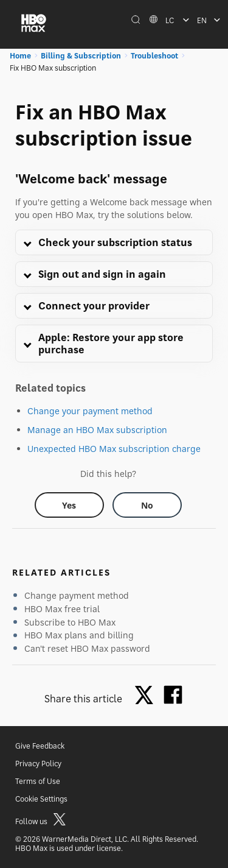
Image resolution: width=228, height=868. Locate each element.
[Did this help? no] (147, 505)
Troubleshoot (154, 56)
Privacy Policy (38, 764)
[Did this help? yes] (69, 505)
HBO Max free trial (62, 609)
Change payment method (77, 595)
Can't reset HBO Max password (87, 648)
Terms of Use (38, 781)
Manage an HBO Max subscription (97, 430)
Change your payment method (90, 411)
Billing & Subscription (81, 56)
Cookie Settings (41, 799)
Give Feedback (40, 746)
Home (20, 56)
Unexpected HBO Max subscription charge (114, 449)
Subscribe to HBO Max (70, 622)
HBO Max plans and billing (79, 635)
